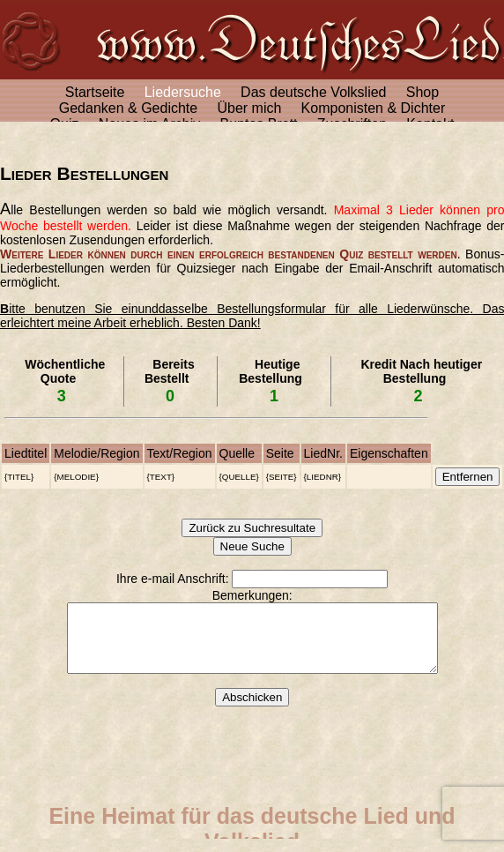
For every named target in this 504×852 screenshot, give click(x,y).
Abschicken (252, 710)
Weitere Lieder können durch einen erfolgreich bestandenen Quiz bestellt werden (229, 254)
